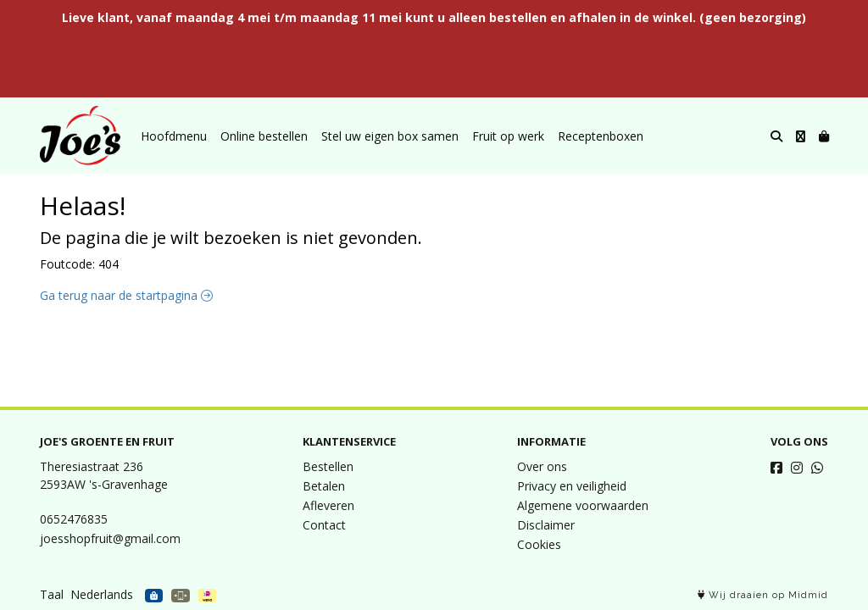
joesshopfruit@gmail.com (110, 538)
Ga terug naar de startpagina (126, 295)
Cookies (539, 544)
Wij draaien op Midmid (763, 595)
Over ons (542, 466)
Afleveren (328, 505)
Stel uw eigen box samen (390, 136)
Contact (324, 525)
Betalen (324, 486)
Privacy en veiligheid (572, 486)
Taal (52, 594)
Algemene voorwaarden (583, 505)
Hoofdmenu (174, 136)
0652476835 (74, 519)
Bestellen (328, 466)
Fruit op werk (508, 136)
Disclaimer (546, 525)
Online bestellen (264, 136)
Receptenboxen (601, 136)
